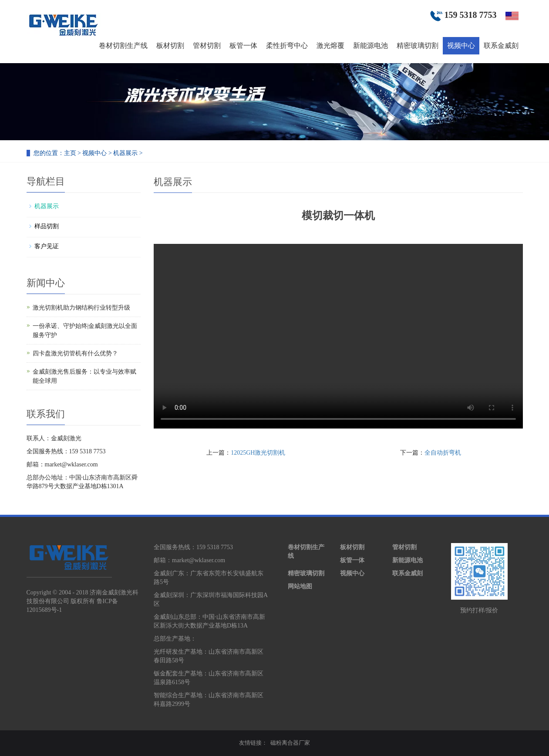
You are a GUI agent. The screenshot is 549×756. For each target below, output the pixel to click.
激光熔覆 (330, 46)
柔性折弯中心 (287, 46)
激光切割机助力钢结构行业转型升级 (81, 308)
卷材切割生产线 (123, 46)
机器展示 (125, 153)
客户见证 (47, 246)
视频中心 (461, 46)
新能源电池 (370, 46)
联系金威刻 (501, 46)
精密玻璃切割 (418, 46)
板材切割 (170, 46)
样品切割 (47, 226)
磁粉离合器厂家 (290, 743)
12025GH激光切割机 (258, 453)
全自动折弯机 (443, 453)
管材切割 (207, 46)
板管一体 (243, 46)
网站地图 (300, 586)
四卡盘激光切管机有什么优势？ (75, 353)
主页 (70, 153)
